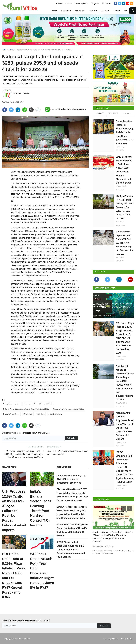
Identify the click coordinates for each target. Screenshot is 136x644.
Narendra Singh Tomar (11, 414)
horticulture (40, 414)
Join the (66, 109)
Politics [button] (80, 11)
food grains (7, 404)
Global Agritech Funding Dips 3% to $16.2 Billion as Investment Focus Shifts (72, 479)
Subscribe (71, 438)
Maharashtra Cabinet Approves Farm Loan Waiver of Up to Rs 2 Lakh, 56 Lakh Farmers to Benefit (125, 426)
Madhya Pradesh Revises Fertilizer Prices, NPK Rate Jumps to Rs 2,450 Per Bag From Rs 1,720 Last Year (125, 207)
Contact (59, 4)
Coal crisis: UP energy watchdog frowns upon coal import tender (67, 452)
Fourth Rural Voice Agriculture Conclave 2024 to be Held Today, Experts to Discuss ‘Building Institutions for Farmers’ (113, 535)
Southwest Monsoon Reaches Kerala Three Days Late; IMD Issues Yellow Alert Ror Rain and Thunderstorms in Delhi (125, 383)
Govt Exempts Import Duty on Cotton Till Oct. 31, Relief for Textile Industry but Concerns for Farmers (125, 243)
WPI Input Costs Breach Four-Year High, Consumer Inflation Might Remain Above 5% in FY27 (42, 571)
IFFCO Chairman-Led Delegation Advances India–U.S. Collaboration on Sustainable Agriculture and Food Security (71, 550)
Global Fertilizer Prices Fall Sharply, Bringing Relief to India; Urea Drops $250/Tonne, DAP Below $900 (125, 132)
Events (117, 11)
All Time (127, 113)
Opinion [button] (93, 11)
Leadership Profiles (82, 4)
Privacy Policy (127, 639)
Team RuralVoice (21, 94)
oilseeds (27, 404)
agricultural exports (55, 414)
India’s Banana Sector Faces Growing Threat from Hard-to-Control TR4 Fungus (41, 508)
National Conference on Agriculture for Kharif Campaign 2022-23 (26, 409)
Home (55, 11)
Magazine (95, 4)
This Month (113, 113)
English (107, 4)
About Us (68, 4)
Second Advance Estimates (44, 404)
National (12, 50)
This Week (100, 113)
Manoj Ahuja (28, 414)
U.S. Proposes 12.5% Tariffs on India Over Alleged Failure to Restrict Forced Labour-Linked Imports (14, 511)
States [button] (105, 11)
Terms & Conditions (111, 639)
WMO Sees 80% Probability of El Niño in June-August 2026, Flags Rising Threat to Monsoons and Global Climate (124, 170)
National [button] (66, 11)
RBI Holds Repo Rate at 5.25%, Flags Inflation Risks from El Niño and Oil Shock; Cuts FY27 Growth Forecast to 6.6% (14, 576)
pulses (18, 404)
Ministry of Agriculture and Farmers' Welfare (69, 409)
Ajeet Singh (120, 222)
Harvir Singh (120, 147)
